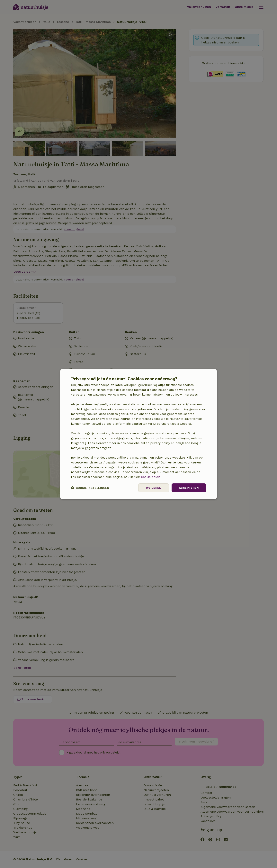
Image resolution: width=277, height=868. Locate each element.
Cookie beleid (151, 477)
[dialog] (138, 434)
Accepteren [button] (189, 488)
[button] (90, 488)
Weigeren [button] (154, 488)
